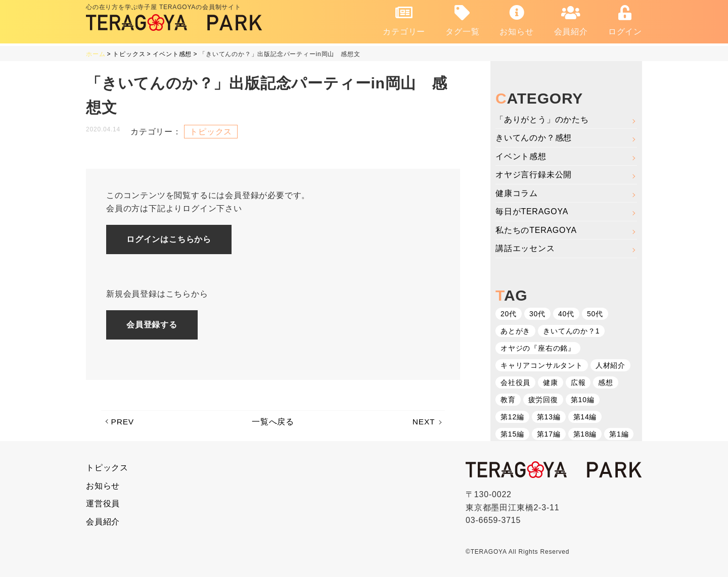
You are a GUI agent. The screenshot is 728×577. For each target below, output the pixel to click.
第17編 (549, 434)
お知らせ (516, 20)
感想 (606, 382)
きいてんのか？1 (571, 331)
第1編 (619, 434)
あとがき (515, 331)
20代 (509, 314)
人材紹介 (610, 365)
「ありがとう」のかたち (542, 119)
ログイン (625, 20)
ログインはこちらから (169, 239)
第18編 (585, 434)
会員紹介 (571, 20)
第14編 (585, 417)
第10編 (583, 400)
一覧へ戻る (273, 422)
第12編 (512, 417)
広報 (578, 382)
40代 (566, 314)
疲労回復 (543, 400)
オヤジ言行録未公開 (534, 175)
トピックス (211, 131)
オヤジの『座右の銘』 (538, 348)
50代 (595, 314)
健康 (551, 382)
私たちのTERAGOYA (536, 230)
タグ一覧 (462, 20)
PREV (123, 422)
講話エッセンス (525, 248)
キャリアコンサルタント (542, 365)
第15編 (512, 434)
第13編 (549, 417)
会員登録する (152, 325)
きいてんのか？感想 (534, 138)
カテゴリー (404, 20)
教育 (508, 400)
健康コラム (517, 193)
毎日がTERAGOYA (532, 211)
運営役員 (103, 503)
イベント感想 (521, 156)
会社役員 (515, 382)
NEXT (424, 422)
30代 (537, 314)
